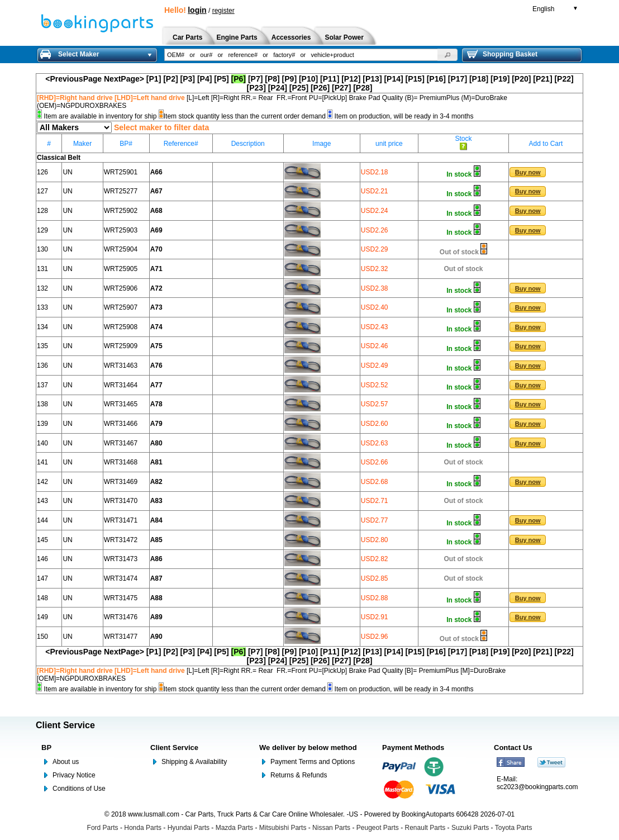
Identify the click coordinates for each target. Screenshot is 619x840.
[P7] (255, 79)
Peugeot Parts (378, 828)
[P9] (289, 79)
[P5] (221, 79)
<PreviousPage (73, 79)
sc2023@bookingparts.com (537, 787)
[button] (447, 55)
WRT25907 (121, 307)
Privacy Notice (74, 775)
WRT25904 (121, 249)
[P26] (320, 88)
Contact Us (513, 748)
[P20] (521, 79)
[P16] (436, 79)
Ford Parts (103, 828)
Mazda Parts (234, 828)
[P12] (351, 79)
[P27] (341, 88)
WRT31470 (121, 501)
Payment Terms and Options (313, 762)
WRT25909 (121, 346)
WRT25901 (121, 172)
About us (66, 762)
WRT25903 (121, 230)
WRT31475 (121, 598)
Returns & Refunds (299, 775)
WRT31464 (121, 385)
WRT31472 (121, 540)
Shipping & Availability (194, 762)
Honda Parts (143, 828)
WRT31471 (121, 520)
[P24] (278, 88)
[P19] (500, 79)
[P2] (170, 79)
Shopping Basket (502, 54)
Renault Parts (425, 828)
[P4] (204, 79)
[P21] (542, 79)
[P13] (372, 79)
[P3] (188, 79)
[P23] (256, 88)
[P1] (154, 79)
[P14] (393, 79)
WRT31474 (121, 578)
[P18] (479, 79)
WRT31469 (121, 482)
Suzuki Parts (470, 828)
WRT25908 (121, 327)
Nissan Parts (331, 828)
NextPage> (124, 79)
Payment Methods (413, 748)
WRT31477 (121, 637)
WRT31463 (121, 366)
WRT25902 (121, 211)
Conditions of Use (79, 789)
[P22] (564, 79)
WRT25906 (121, 288)
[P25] (299, 88)
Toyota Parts (514, 828)
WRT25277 (121, 191)
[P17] (458, 79)
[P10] (308, 79)
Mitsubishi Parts (283, 828)
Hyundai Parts (189, 828)
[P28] (363, 88)
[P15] (415, 79)
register (223, 11)
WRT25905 (121, 269)
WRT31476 (121, 617)
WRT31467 (121, 443)
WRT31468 (121, 462)
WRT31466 (121, 424)
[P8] (272, 79)
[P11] (330, 79)
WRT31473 (121, 559)
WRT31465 (121, 404)
